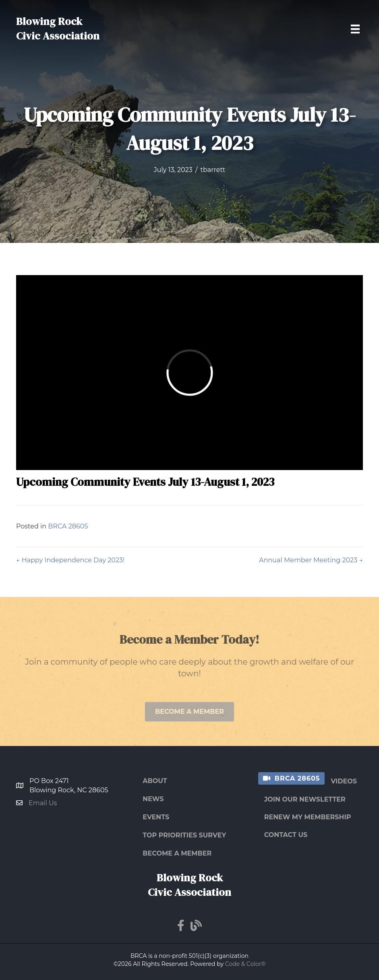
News (153, 799)
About (155, 781)
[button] (189, 719)
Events (156, 817)
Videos (344, 781)
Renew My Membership (308, 817)
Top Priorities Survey (184, 835)
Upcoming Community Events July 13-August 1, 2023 (145, 482)
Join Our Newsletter (305, 799)
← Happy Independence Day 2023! (70, 560)
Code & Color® (245, 964)
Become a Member (177, 853)
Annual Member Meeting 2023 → (311, 560)
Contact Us (286, 835)
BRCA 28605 (68, 526)
